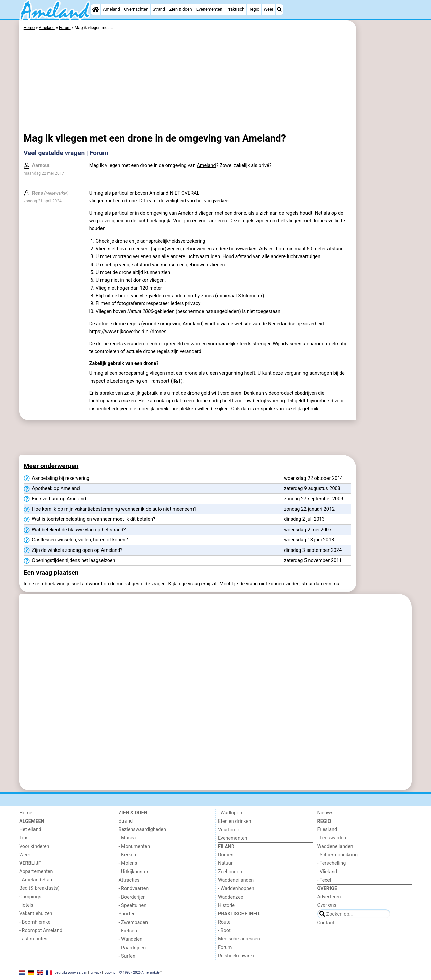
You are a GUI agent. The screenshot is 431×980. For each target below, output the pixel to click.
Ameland (111, 9)
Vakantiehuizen (36, 914)
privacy (96, 972)
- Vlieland (327, 872)
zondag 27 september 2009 (313, 499)
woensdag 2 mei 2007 (308, 530)
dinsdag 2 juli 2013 (304, 519)
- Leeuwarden (332, 838)
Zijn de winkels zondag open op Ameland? (73, 550)
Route (224, 922)
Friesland (327, 829)
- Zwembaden (133, 922)
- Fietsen (128, 931)
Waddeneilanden (236, 880)
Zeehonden (230, 872)
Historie (226, 905)
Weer (268, 9)
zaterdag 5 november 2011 (313, 560)
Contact (326, 923)
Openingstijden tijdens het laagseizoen (70, 561)
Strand (159, 9)
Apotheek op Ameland (52, 489)
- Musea (127, 838)
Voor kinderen (34, 846)
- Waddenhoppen (236, 889)
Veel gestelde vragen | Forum (66, 153)
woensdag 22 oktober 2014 (313, 478)
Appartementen (36, 871)
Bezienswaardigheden (142, 829)
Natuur (225, 863)
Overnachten (136, 9)
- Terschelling (332, 863)
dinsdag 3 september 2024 (313, 550)
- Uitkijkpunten (134, 872)
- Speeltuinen (133, 905)
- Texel (324, 880)
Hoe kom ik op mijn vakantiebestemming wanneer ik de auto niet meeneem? (110, 509)
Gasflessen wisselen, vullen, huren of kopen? (76, 540)
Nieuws (325, 813)
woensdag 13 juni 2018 (309, 540)
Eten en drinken (234, 821)
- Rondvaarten (134, 889)
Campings (30, 897)
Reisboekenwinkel (237, 956)
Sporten (127, 914)
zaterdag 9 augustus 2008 (312, 488)
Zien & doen (180, 9)
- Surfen (127, 956)
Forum (225, 947)
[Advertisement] (385, 176)
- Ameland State (37, 880)
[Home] (96, 9)
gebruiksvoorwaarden (71, 972)
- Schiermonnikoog (338, 855)
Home (26, 813)
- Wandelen (131, 939)
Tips (24, 838)
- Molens (128, 863)
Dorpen (226, 855)
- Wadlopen (230, 813)
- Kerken (128, 855)
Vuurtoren (229, 830)
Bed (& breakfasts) (39, 888)
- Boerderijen (132, 897)
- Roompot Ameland (41, 930)
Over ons (327, 905)
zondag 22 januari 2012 (309, 509)
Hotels (26, 905)
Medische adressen (239, 939)
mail (337, 584)
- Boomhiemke (35, 922)
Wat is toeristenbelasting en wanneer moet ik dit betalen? (89, 519)
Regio (254, 9)
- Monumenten (134, 846)
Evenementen (209, 9)
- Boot (224, 930)
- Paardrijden (132, 948)
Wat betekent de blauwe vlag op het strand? (75, 530)
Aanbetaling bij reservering (56, 479)
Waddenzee (230, 897)
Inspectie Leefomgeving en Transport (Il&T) (136, 381)
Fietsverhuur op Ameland (55, 499)
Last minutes (33, 939)
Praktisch (235, 9)
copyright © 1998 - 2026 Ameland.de (132, 972)
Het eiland (30, 829)
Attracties (129, 880)
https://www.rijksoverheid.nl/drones (128, 332)
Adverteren (329, 897)
